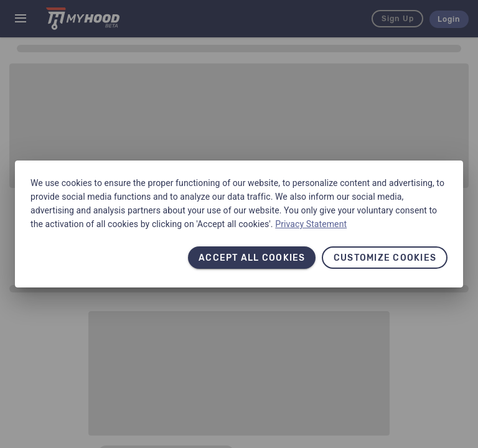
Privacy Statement (311, 224)
